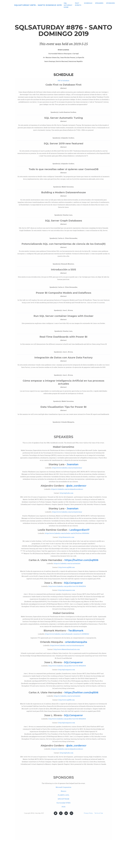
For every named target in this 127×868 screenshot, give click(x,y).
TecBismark (76, 631)
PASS (64, 807)
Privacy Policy (88, 813)
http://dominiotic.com (67, 537)
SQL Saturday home (76, 6)
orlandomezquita (76, 642)
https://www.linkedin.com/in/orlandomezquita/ (67, 645)
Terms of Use (99, 813)
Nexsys (64, 791)
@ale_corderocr (76, 486)
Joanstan (73, 464)
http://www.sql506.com (67, 567)
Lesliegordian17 (79, 530)
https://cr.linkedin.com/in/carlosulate (67, 563)
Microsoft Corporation (64, 787)
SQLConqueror (73, 583)
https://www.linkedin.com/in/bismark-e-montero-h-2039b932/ (67, 634)
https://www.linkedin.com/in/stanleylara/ (67, 468)
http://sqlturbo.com (67, 493)
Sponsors (119, 4)
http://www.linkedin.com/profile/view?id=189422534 (67, 586)
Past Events (86, 5)
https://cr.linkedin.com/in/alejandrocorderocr (67, 489)
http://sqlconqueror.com (67, 590)
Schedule (96, 4)
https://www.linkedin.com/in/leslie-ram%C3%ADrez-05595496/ (67, 533)
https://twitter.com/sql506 (81, 560)
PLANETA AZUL (64, 795)
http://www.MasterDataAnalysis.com (67, 649)
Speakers (107, 4)
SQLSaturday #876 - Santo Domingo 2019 (42, 6)
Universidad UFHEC (64, 803)
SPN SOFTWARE (64, 799)
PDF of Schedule (64, 81)
